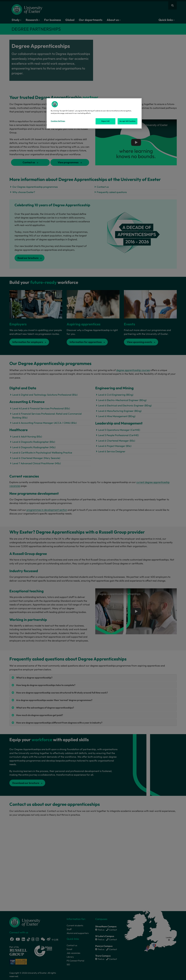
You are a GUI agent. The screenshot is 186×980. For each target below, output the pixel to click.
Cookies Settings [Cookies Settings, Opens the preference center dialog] (58, 121)
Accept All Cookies (127, 121)
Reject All (105, 121)
